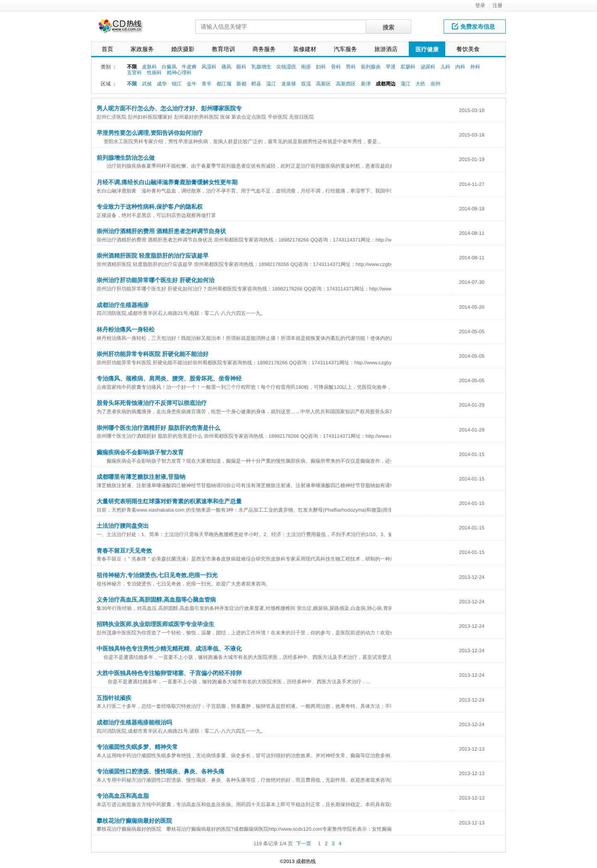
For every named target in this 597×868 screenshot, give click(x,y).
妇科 (321, 67)
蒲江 (405, 84)
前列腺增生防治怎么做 (126, 158)
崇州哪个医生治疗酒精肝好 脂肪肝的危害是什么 (158, 428)
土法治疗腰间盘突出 (123, 526)
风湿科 (209, 67)
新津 (366, 84)
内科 (460, 67)
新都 (241, 84)
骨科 (336, 67)
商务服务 (264, 49)
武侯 (147, 84)
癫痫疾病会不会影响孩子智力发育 (140, 452)
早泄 (391, 67)
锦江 (177, 84)
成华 (162, 84)
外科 (475, 67)
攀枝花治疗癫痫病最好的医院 (134, 821)
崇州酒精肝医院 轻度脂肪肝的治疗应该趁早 (153, 256)
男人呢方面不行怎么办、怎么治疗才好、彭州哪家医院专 (169, 108)
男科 (351, 67)
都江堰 (224, 84)
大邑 (420, 84)
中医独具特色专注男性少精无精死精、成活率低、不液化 (169, 649)
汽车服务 (345, 49)
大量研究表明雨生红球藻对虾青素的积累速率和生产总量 (169, 501)
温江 (271, 84)
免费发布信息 (473, 27)
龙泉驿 (289, 84)
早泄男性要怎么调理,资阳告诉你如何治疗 (150, 133)
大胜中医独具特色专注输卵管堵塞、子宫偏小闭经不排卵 (169, 673)
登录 (480, 5)
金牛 (192, 84)
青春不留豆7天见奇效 (124, 551)
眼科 (241, 67)
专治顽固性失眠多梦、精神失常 (137, 747)
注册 (498, 5)
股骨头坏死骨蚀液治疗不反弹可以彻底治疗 (152, 403)
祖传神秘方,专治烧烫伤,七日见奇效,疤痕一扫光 (157, 575)
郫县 (256, 84)
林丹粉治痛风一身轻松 (126, 329)
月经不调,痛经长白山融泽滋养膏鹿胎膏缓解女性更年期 (167, 182)
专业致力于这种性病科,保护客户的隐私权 (150, 207)
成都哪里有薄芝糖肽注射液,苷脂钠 (141, 477)
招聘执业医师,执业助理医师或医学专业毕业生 (155, 624)
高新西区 (346, 84)
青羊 (206, 84)
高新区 (323, 84)
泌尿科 (428, 67)
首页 (107, 49)
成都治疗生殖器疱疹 (123, 305)
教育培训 (223, 49)
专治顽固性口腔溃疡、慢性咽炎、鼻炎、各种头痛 (160, 771)
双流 (306, 84)
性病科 (154, 73)
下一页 (303, 844)
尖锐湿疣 (286, 67)
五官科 (134, 73)
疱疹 (306, 67)
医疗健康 (427, 49)
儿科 (445, 67)
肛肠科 (408, 67)
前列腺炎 (371, 67)
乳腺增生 (261, 67)
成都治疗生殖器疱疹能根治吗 (134, 722)
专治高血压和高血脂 (123, 796)
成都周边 (386, 84)
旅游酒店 (386, 49)
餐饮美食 (468, 49)
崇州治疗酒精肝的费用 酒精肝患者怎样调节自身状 (161, 231)
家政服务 (142, 49)
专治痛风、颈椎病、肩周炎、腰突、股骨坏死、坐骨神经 (169, 378)
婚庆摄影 (183, 49)
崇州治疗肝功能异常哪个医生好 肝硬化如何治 (155, 280)
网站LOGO (126, 28)
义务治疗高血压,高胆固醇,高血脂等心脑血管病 (156, 600)
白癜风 (169, 67)
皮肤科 (149, 67)
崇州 (435, 84)
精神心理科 (179, 73)
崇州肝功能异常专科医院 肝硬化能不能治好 (153, 354)
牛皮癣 (189, 67)
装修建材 (305, 49)
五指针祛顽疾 (114, 698)
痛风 (226, 67)
